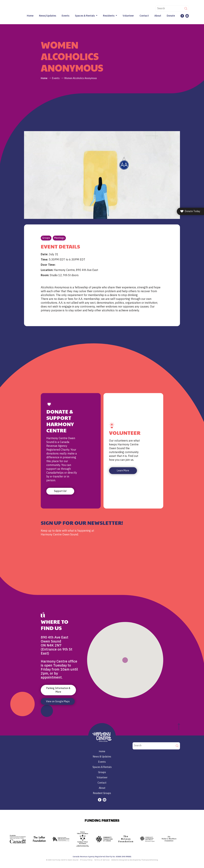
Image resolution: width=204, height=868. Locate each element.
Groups (46, 238)
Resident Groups (102, 793)
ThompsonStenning (150, 860)
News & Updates (102, 757)
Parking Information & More (58, 690)
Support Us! (60, 491)
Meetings (59, 238)
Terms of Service (102, 860)
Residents (109, 16)
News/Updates (48, 16)
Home (30, 16)
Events (66, 16)
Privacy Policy (86, 860)
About (158, 16)
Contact (144, 16)
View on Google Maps (58, 701)
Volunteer (128, 16)
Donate (171, 16)
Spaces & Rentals (85, 16)
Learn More (123, 471)
